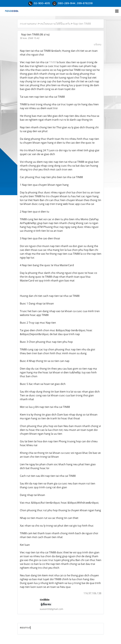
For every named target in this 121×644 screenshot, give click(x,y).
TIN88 (52, 62)
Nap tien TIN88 (82, 24)
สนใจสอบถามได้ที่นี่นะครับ (55, 24)
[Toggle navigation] (117, 11)
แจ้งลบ (98, 44)
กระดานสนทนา (29, 24)
